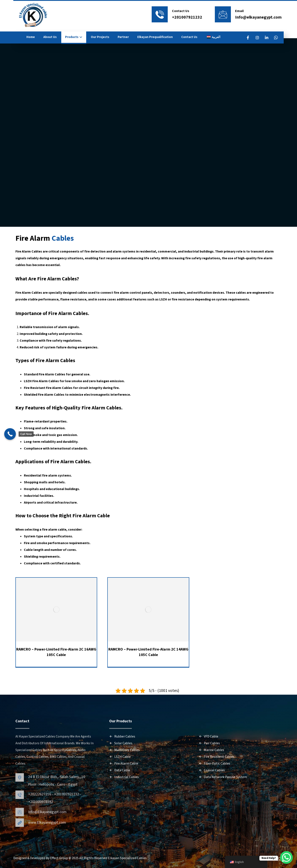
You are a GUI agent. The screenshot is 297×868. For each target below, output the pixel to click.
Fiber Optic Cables (215, 763)
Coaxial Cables (212, 770)
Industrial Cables (124, 777)
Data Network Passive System (223, 777)
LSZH (163, 299)
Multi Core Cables (124, 750)
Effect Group (59, 858)
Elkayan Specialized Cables (127, 858)
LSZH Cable (120, 757)
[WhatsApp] (276, 38)
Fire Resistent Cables (217, 757)
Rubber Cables (122, 736)
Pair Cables (209, 743)
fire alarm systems (57, 475)
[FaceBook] (248, 38)
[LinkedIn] (267, 38)
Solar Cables (121, 743)
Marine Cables (211, 750)
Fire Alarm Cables (29, 251)
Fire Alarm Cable (91, 516)
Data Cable (120, 770)
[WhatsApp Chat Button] (286, 857)
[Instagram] (257, 38)
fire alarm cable (54, 530)
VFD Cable (208, 736)
